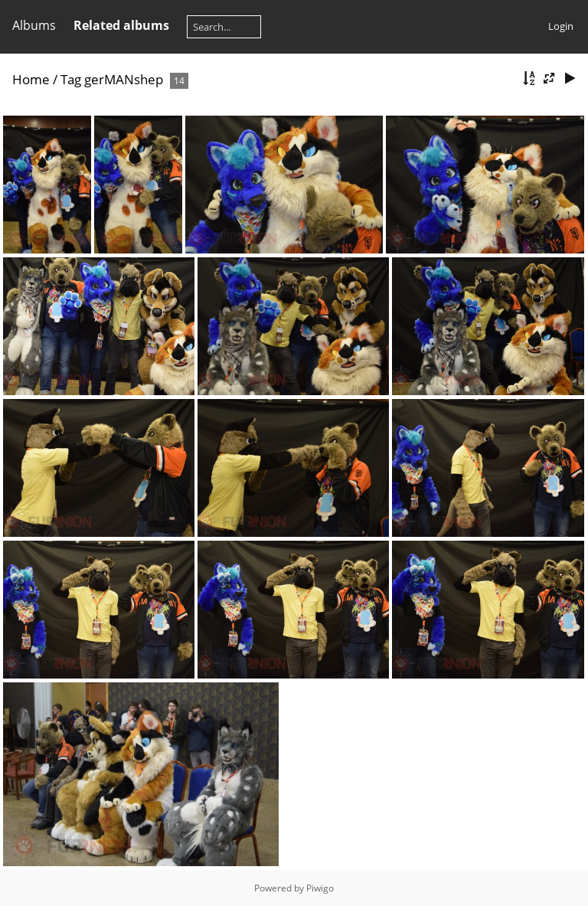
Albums (34, 25)
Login (561, 26)
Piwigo (320, 888)
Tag (71, 79)
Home (31, 79)
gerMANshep (124, 79)
